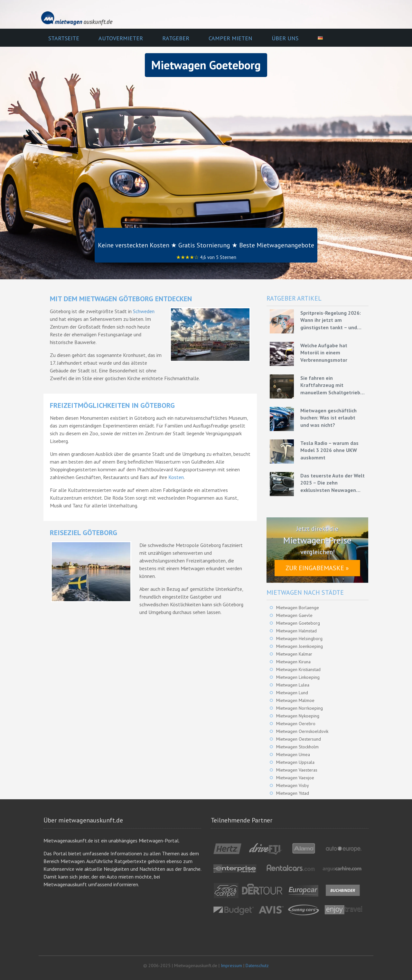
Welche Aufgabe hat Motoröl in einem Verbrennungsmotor (324, 353)
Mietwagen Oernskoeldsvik (302, 731)
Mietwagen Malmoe (295, 700)
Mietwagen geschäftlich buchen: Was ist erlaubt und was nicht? (328, 418)
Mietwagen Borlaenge (298, 608)
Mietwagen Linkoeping (298, 677)
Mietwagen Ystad (293, 793)
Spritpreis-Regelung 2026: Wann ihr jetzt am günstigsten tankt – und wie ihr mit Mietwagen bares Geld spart (331, 320)
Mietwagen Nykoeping (298, 716)
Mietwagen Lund (292, 693)
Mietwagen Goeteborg (298, 623)
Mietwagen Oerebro (296, 724)
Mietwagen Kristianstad (298, 669)
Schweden (144, 311)
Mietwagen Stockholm (297, 747)
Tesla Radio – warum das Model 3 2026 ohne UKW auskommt (329, 450)
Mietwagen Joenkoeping (300, 646)
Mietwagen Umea (293, 754)
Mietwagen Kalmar (294, 654)
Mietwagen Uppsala (295, 762)
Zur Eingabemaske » (317, 568)
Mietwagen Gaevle (294, 615)
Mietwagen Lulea (293, 685)
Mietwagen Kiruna (293, 662)
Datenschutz (257, 966)
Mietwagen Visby (293, 785)
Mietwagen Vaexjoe (295, 778)
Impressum (231, 966)
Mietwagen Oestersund (299, 739)
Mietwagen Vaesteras (297, 770)
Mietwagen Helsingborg (299, 639)
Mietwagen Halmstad (296, 631)
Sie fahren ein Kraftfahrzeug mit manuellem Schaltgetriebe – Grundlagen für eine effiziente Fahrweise (332, 385)
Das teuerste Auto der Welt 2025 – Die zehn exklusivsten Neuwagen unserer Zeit (332, 483)
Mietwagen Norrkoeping (300, 708)
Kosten (176, 477)
